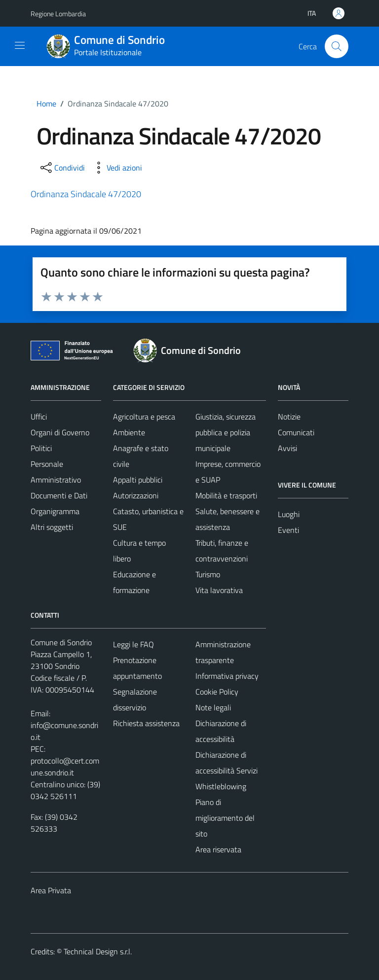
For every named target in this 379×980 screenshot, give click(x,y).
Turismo (208, 574)
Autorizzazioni (136, 495)
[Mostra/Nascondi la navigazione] (20, 45)
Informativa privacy (227, 676)
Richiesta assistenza (146, 723)
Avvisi (287, 448)
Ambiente (129, 432)
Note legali (213, 707)
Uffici (39, 417)
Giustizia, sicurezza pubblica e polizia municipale (226, 432)
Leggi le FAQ (133, 644)
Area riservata (218, 849)
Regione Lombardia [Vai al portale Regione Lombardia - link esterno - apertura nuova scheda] (58, 14)
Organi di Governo (60, 432)
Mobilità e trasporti (226, 495)
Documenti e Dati (59, 495)
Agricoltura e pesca (144, 417)
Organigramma (55, 511)
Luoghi (289, 514)
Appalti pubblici (138, 480)
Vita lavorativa (219, 590)
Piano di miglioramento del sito (225, 818)
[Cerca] (337, 46)
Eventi (288, 530)
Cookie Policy (217, 692)
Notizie (289, 417)
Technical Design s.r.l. (98, 951)
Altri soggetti (52, 527)
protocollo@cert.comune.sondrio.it (65, 767)
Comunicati (296, 432)
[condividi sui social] (62, 168)
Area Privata (51, 890)
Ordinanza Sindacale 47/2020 (86, 194)
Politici (41, 448)
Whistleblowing (221, 786)
